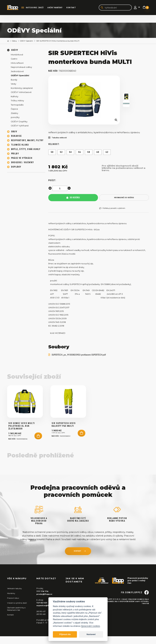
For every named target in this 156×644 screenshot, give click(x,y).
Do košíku (73, 198)
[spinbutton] (60, 189)
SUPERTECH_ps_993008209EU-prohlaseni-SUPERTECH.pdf (82, 356)
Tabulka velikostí (59, 138)
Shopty (137, 615)
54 (70, 153)
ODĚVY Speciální (29, 41)
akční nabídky (57, 8)
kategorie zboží (37, 8)
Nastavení (91, 634)
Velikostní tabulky (16, 596)
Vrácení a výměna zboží (19, 611)
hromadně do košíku (124, 198)
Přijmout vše (65, 634)
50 (52, 153)
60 (98, 153)
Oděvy (15, 41)
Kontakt (73, 8)
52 (61, 153)
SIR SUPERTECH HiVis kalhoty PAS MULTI (64, 433)
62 (107, 153)
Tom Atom (145, 617)
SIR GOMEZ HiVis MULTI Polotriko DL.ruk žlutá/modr (22, 434)
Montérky (12, 601)
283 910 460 (42, 622)
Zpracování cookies (90, 626)
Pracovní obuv (14, 606)
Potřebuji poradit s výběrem (115, 209)
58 (89, 153)
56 (80, 153)
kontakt (77, 559)
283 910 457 (42, 619)
